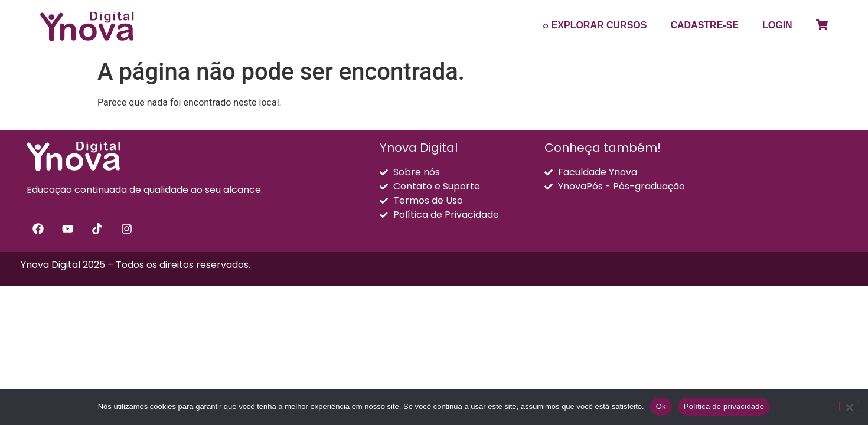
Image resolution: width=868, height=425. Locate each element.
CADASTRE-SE (704, 25)
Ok (661, 406)
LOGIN (777, 25)
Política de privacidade (724, 406)
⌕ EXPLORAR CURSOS (595, 25)
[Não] (849, 406)
